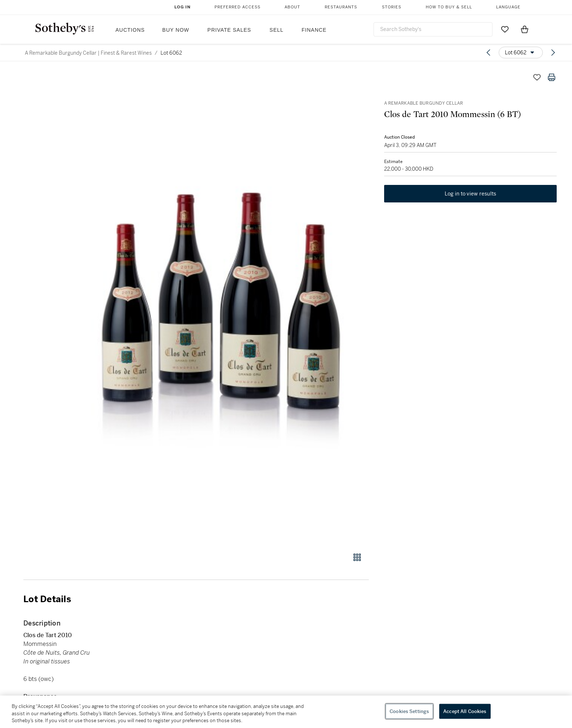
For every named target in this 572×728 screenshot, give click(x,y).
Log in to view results (471, 195)
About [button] (292, 7)
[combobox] (433, 29)
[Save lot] (537, 77)
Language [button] (508, 7)
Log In (183, 7)
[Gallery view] (357, 557)
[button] (224, 307)
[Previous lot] (488, 53)
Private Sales (229, 30)
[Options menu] (521, 53)
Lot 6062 (171, 53)
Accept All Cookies (465, 711)
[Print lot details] (552, 77)
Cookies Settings (409, 711)
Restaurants (341, 7)
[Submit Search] (484, 29)
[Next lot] (553, 53)
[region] (286, 712)
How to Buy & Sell (449, 7)
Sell (277, 30)
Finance (314, 30)
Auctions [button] (130, 30)
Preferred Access (237, 7)
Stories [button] (392, 7)
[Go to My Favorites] (505, 29)
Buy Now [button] (176, 30)
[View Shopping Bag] (525, 29)
